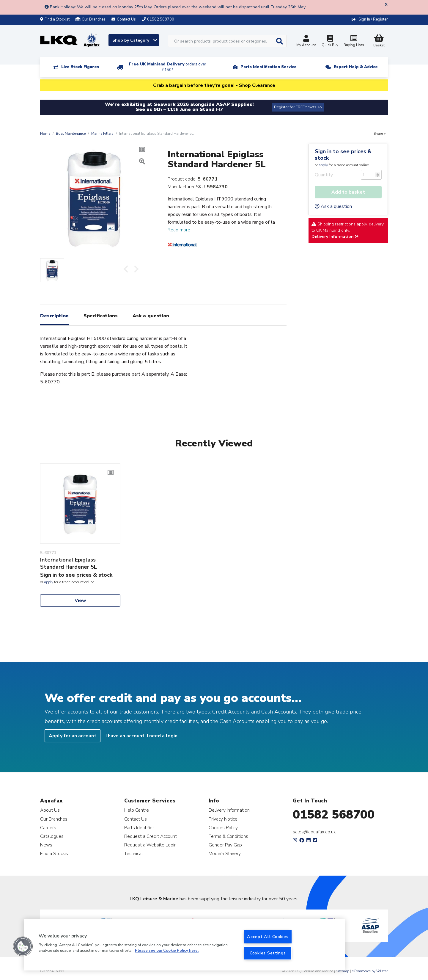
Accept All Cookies (268, 937)
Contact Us (136, 819)
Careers (48, 828)
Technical (133, 853)
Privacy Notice (223, 819)
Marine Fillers (102, 134)
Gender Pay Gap (225, 845)
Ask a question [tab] (151, 316)
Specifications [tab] (101, 316)
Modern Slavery (225, 853)
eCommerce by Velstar (370, 971)
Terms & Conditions (228, 836)
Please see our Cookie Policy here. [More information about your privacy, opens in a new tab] (167, 951)
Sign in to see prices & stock (343, 155)
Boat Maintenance (71, 134)
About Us (50, 810)
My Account (306, 41)
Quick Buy (330, 41)
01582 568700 (334, 815)
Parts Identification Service (269, 67)
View (80, 600)
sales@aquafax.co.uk (314, 832)
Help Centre (137, 810)
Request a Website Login (150, 845)
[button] (23, 946)
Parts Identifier (139, 828)
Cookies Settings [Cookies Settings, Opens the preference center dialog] (268, 953)
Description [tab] (54, 316)
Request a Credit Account (151, 836)
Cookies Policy (223, 828)
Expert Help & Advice (356, 67)
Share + (380, 134)
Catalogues (52, 836)
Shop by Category (135, 40)
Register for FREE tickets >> (298, 107)
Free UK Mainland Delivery (168, 67)
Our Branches (91, 19)
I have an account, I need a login (141, 736)
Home (45, 134)
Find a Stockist (55, 19)
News (46, 845)
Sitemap (343, 971)
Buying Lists (354, 41)
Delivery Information (335, 237)
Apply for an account (73, 736)
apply (323, 165)
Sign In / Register (373, 19)
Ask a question (333, 206)
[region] (184, 945)
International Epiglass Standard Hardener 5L (69, 563)
